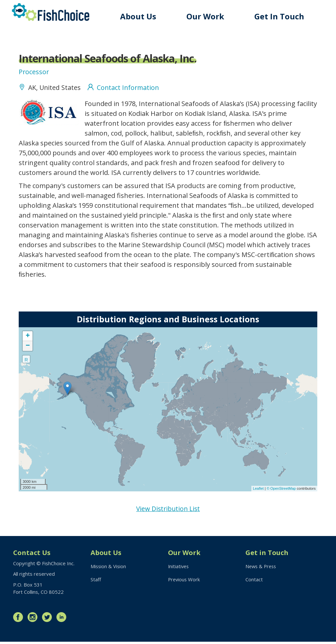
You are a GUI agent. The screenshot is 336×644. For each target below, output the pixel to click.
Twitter (49, 619)
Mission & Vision (109, 569)
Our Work (207, 16)
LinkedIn (63, 619)
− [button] (28, 347)
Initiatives (179, 569)
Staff (96, 582)
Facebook (20, 619)
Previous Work (185, 582)
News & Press (262, 569)
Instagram (34, 619)
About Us (141, 16)
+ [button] (28, 337)
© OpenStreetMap (282, 490)
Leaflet (258, 490)
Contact (254, 582)
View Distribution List (168, 510)
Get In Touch (280, 16)
